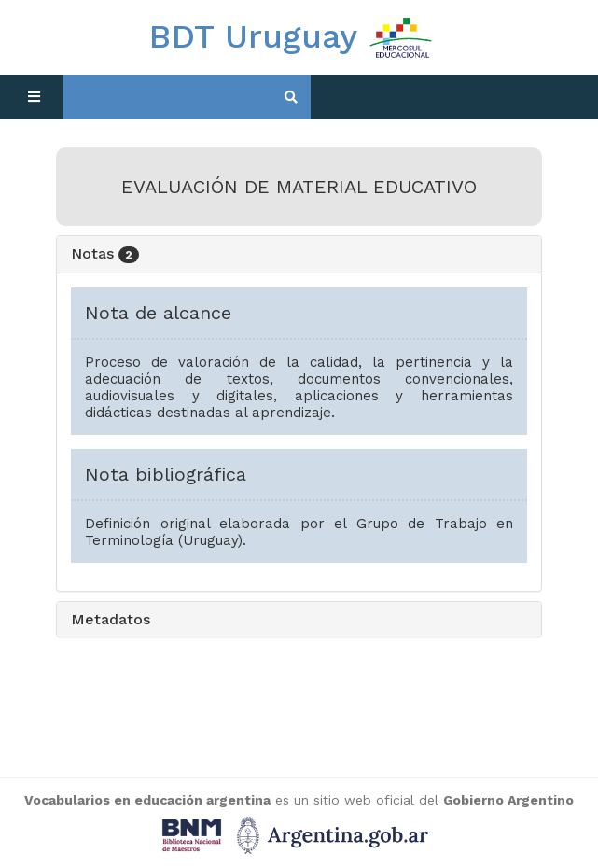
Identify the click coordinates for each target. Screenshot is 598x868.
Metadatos (111, 619)
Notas (105, 253)
